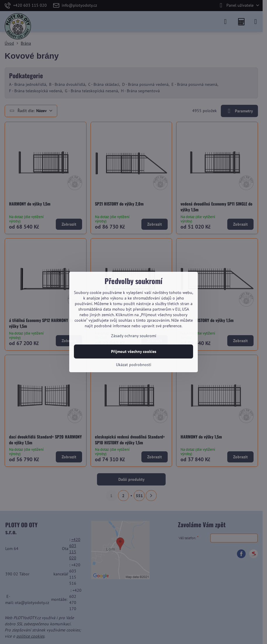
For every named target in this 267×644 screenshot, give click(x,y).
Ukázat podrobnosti (134, 365)
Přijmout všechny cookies (134, 351)
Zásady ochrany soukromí (134, 336)
